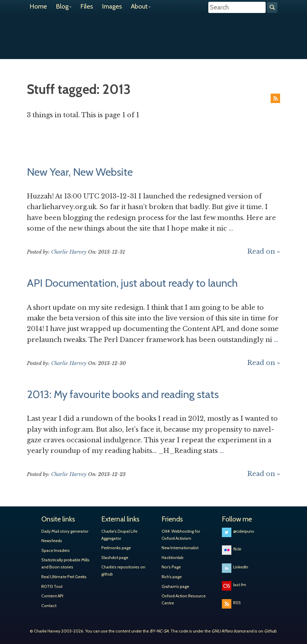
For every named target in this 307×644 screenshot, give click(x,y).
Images (112, 6)
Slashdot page (115, 557)
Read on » (264, 251)
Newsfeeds (52, 541)
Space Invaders (56, 550)
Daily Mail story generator (65, 531)
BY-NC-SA (159, 631)
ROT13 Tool (52, 586)
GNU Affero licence (229, 631)
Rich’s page (172, 577)
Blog (64, 6)
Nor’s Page (171, 567)
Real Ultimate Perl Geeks (64, 577)
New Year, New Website (80, 172)
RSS (275, 98)
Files (87, 6)
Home (38, 6)
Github (270, 631)
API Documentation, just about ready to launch (132, 283)
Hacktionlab (173, 557)
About (141, 6)
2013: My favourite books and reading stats (123, 394)
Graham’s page (175, 586)
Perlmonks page (116, 548)
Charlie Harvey (154, 32)
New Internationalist (180, 548)
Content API (52, 596)
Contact (49, 606)
